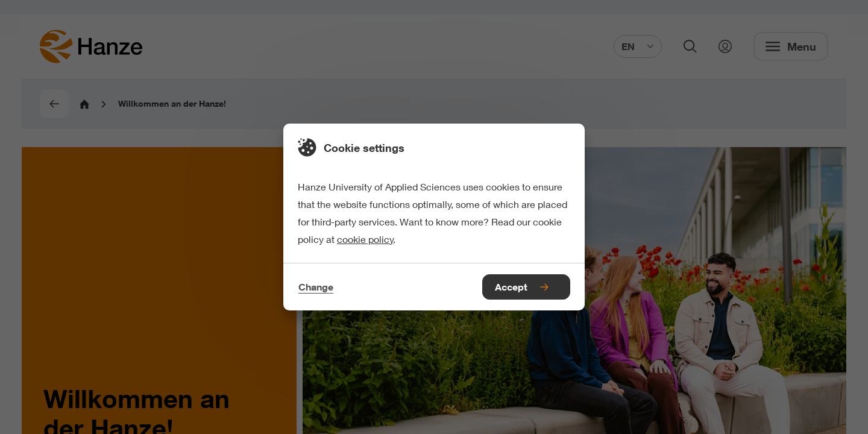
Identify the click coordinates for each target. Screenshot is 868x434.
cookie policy (365, 239)
